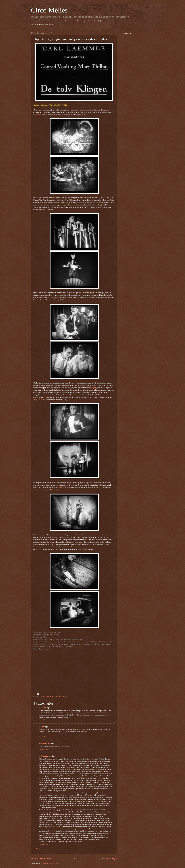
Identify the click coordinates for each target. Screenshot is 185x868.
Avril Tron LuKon (45, 744)
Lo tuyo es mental (45, 696)
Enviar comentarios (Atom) (50, 863)
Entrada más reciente (41, 858)
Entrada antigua (110, 858)
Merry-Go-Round (39, 400)
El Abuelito (43, 708)
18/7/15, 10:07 (44, 845)
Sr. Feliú (42, 727)
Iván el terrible (38, 115)
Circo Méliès (49, 10)
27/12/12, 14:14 (44, 737)
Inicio (77, 858)
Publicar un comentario (44, 849)
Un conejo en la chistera (60, 696)
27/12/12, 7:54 (44, 720)
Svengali (93, 388)
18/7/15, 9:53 (43, 749)
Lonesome (60, 487)
